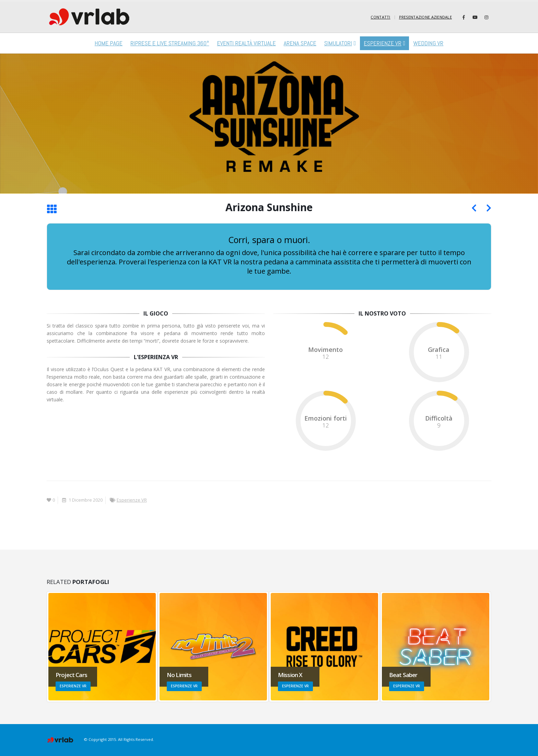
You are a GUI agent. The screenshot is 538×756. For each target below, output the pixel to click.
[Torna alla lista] (52, 209)
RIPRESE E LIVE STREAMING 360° (170, 43)
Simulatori (338, 43)
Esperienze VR (382, 43)
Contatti (380, 17)
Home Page (109, 43)
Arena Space (300, 43)
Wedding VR (428, 43)
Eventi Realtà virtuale (246, 43)
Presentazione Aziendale (425, 17)
